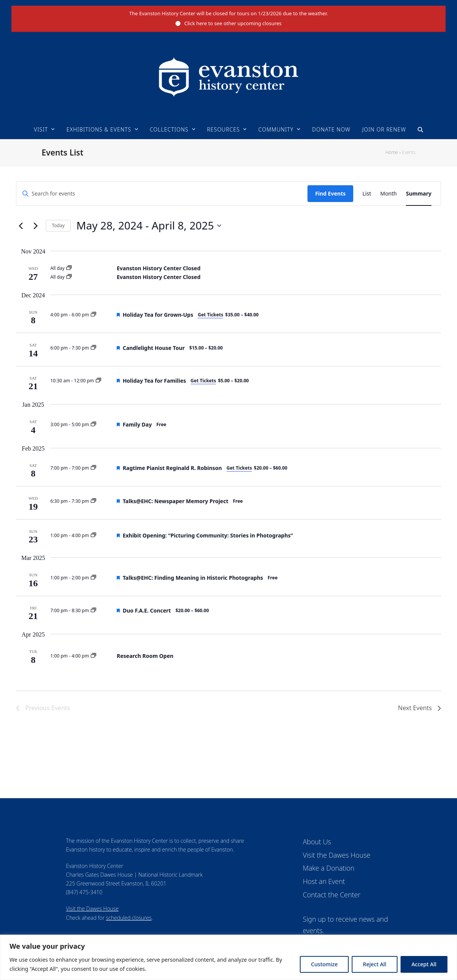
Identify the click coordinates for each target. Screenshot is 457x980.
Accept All (424, 964)
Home (391, 152)
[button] (420, 130)
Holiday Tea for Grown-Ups (158, 315)
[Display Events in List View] (367, 194)
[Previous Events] (21, 226)
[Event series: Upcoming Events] (93, 315)
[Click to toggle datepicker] (149, 226)
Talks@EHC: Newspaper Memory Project (176, 501)
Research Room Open (145, 656)
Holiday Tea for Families (154, 381)
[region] (228, 957)
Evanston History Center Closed (159, 268)
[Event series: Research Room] (93, 656)
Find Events (330, 193)
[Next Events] (35, 226)
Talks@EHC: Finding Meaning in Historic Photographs (193, 578)
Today (58, 225)
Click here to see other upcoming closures (233, 23)
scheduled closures (129, 918)
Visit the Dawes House (92, 909)
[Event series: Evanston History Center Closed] (69, 268)
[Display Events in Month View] (389, 194)
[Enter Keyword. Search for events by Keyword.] (162, 194)
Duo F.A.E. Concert (147, 610)
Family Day (137, 424)
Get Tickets (210, 315)
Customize (324, 964)
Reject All (374, 964)
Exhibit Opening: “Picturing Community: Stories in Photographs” (208, 535)
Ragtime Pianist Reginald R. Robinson (172, 468)
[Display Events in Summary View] (419, 194)
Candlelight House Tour (154, 348)
